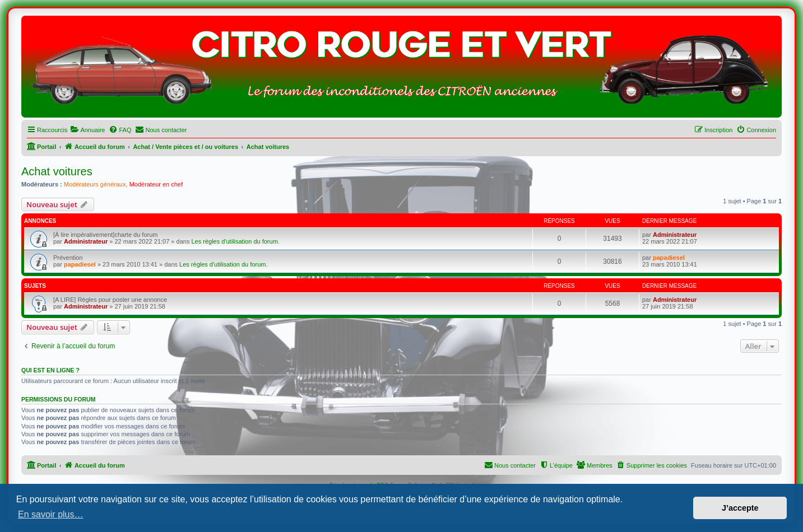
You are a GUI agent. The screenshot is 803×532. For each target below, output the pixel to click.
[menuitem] (87, 130)
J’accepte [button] (740, 508)
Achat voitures (57, 171)
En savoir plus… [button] (51, 514)
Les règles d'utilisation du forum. (235, 241)
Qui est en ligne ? (50, 370)
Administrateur (86, 241)
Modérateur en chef (156, 184)
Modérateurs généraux (95, 184)
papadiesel (80, 264)
